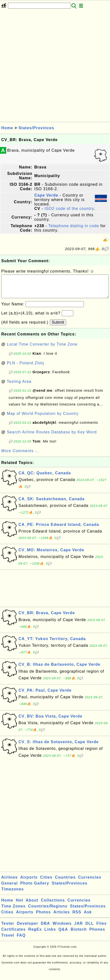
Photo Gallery (35, 888)
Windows (62, 928)
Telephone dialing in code (74, 226)
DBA (45, 928)
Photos (43, 917)
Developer (27, 928)
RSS (77, 917)
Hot (19, 905)
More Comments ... (20, 456)
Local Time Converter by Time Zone (42, 349)
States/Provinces (36, 128)
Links (50, 934)
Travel (8, 940)
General (9, 888)
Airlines (9, 882)
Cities (46, 882)
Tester (8, 928)
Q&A (63, 934)
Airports (29, 882)
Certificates (13, 934)
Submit (58, 327)
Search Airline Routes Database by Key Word (52, 437)
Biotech (79, 934)
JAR (79, 928)
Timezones (12, 894)
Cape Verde (46, 195)
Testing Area (19, 386)
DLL (90, 928)
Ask (88, 917)
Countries (65, 882)
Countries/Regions (48, 911)
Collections (53, 905)
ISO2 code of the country (69, 209)
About (32, 905)
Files (101, 928)
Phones (97, 934)
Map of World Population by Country (43, 418)
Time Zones (13, 911)
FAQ (21, 940)
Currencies (90, 882)
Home (7, 128)
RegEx (35, 934)
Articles (62, 917)
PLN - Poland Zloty (26, 368)
